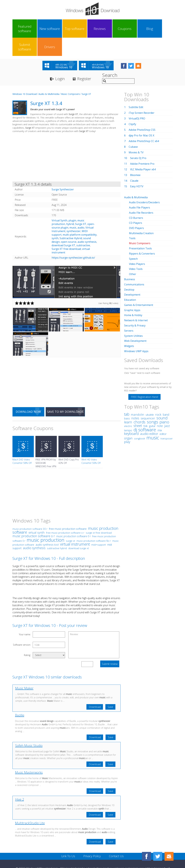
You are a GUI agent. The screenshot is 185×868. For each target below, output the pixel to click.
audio (81, 209)
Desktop (129, 269)
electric (128, 404)
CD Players (136, 204)
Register (84, 61)
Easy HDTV (137, 168)
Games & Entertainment (139, 284)
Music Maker (24, 670)
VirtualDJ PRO (137, 100)
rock (158, 392)
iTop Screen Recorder (142, 95)
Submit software (142, 29)
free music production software (68, 511)
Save (110, 689)
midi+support (99, 527)
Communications (134, 264)
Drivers (162, 29)
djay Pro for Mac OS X (142, 117)
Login (60, 61)
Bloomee (136, 157)
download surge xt (79, 530)
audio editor (149, 411)
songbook (140, 416)
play (127, 420)
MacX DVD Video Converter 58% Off (22, 443)
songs (152, 400)
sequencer (148, 396)
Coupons (102, 29)
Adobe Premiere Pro (142, 146)
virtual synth (36, 514)
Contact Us (116, 838)
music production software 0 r (74, 518)
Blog (122, 29)
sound (162, 396)
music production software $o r (94, 523)
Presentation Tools (141, 229)
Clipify (132, 106)
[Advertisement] (67, 140)
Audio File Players (140, 189)
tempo (128, 408)
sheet (138, 403)
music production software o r (34, 518)
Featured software (22, 29)
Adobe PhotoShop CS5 (142, 112)
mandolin (137, 392)
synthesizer (74, 213)
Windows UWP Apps (136, 329)
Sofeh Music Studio (29, 727)
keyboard (131, 411)
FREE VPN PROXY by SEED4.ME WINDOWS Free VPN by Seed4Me (46, 447)
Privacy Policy (92, 838)
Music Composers (70, 76)
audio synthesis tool (47, 527)
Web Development (135, 319)
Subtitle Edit (136, 89)
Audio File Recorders (141, 194)
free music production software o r (65, 515)
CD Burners (136, 199)
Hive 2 (20, 781)
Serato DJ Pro (138, 140)
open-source (69, 224)
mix (160, 408)
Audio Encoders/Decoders (145, 184)
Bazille (20, 697)
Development (132, 274)
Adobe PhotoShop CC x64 (144, 123)
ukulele (150, 392)
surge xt (70, 523)
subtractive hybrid (57, 530)
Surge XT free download (66, 231)
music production (46, 522)
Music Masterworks (29, 754)
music (73, 209)
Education (130, 279)
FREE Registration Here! (144, 375)
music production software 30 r (30, 511)
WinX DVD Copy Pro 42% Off (69, 443)
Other (133, 254)
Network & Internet (136, 299)
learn (128, 400)
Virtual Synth (59, 202)
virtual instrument (75, 526)
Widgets (129, 324)
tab (127, 392)
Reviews (82, 29)
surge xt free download (99, 515)
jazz (167, 404)
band (166, 392)
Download (95, 689)
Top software (62, 29)
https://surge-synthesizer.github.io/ (73, 240)
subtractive (83, 227)
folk (146, 404)
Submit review (110, 646)
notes (135, 396)
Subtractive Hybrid (71, 220)
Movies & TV (136, 134)
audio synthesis (87, 224)
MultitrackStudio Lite (30, 805)
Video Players (137, 244)
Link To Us (68, 838)
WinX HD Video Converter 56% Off (91, 443)
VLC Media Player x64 (143, 151)
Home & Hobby (133, 294)
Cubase (133, 129)
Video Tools (136, 249)
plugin (72, 202)
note (160, 404)
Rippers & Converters (142, 234)
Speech (133, 239)
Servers (129, 309)
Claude (134, 163)
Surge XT (86, 76)
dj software (145, 407)
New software (42, 29)
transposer (167, 416)
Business (130, 259)
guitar (152, 404)
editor (163, 412)
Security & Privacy (135, 304)
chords (139, 400)
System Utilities (133, 314)
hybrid (70, 206)
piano (164, 400)
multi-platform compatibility (80, 217)
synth (55, 220)
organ (128, 416)
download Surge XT (63, 227)
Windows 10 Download (25, 76)
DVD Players (137, 209)
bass (127, 396)
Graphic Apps (132, 289)
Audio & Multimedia (49, 76)
